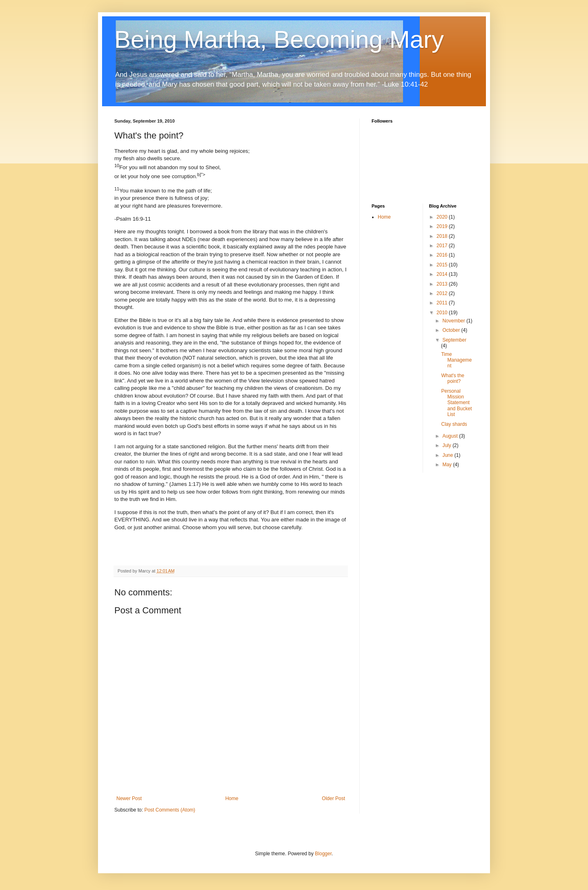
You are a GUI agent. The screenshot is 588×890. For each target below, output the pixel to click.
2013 (443, 284)
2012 (443, 293)
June (448, 455)
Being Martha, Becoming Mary (279, 39)
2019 (443, 226)
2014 (443, 274)
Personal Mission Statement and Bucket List (456, 403)
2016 (443, 255)
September (454, 340)
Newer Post (129, 798)
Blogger (323, 854)
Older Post (333, 798)
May (448, 465)
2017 (443, 246)
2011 (443, 303)
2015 (443, 265)
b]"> (201, 174)
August (451, 436)
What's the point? (452, 378)
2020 (443, 217)
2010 (443, 313)
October (452, 330)
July (447, 445)
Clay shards (454, 424)
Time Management (456, 360)
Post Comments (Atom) (170, 810)
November (454, 321)
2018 (443, 236)
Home (232, 798)
